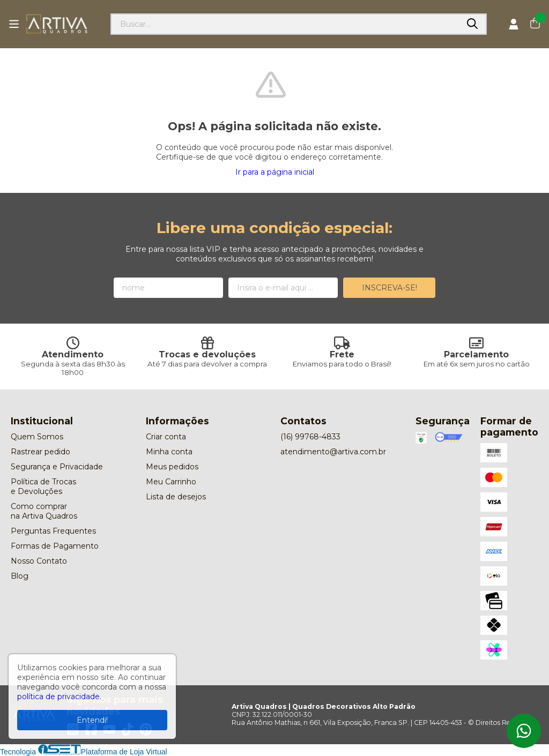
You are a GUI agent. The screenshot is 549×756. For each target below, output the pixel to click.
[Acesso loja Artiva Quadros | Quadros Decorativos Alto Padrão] (514, 24)
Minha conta (169, 452)
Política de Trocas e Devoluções (43, 486)
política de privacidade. (59, 697)
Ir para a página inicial (275, 172)
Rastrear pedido (40, 452)
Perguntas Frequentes (53, 531)
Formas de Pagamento (55, 546)
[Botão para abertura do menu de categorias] (14, 24)
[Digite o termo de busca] (285, 24)
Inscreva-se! (390, 288)
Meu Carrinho (171, 482)
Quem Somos (37, 437)
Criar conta (166, 437)
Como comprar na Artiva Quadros (44, 511)
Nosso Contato (39, 561)
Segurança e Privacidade (57, 467)
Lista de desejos (176, 497)
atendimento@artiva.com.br (333, 452)
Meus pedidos (172, 467)
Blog (20, 576)
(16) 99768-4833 (310, 437)
